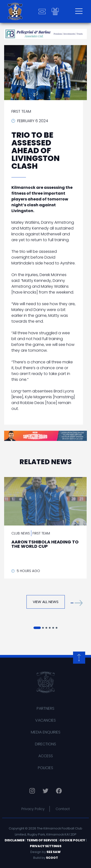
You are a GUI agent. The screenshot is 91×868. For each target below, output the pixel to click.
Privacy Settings (46, 846)
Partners (45, 708)
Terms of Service (42, 840)
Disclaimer (15, 840)
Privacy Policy (33, 809)
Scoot (52, 858)
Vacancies (45, 720)
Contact (63, 809)
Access (46, 756)
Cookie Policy (72, 840)
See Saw (54, 852)
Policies (45, 768)
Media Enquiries (46, 732)
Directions (45, 744)
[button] (77, 603)
